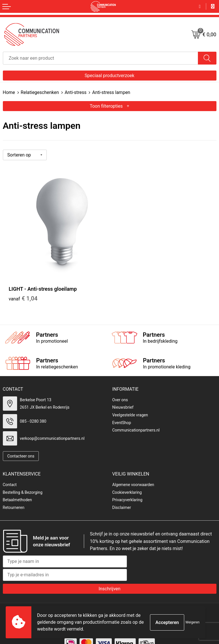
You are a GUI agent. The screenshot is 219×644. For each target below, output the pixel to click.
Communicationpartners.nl (136, 419)
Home (9, 92)
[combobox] (101, 58)
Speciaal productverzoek (109, 76)
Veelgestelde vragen (130, 404)
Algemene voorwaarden (133, 474)
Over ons (120, 389)
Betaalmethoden (17, 489)
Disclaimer (122, 496)
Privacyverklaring (127, 489)
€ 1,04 (23, 287)
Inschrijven (110, 578)
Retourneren (14, 496)
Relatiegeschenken (40, 92)
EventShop (122, 412)
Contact (10, 474)
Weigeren (192, 622)
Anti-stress (76, 92)
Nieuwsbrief (123, 396)
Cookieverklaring (127, 481)
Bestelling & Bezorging (23, 481)
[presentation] (173, 555)
